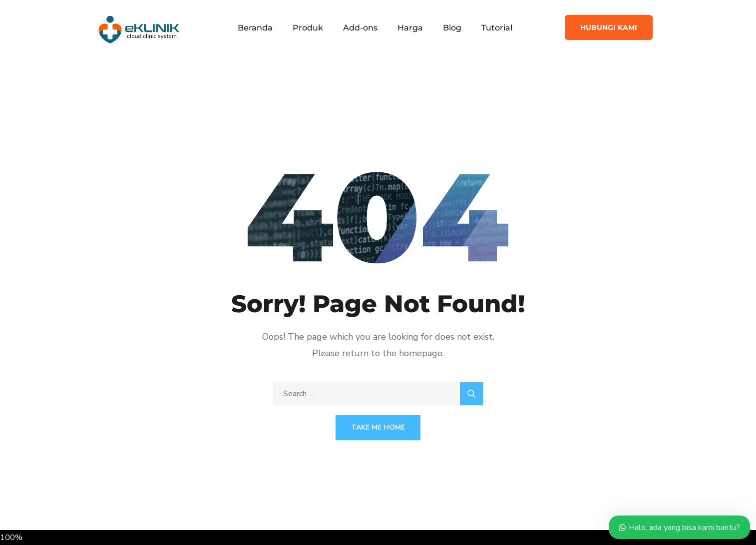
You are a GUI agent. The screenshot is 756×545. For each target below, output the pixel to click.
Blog (452, 28)
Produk (308, 28)
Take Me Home (378, 427)
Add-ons (360, 28)
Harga (410, 28)
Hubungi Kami (609, 27)
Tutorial (497, 28)
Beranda (255, 28)
